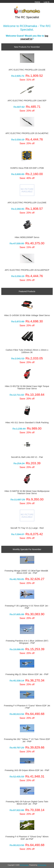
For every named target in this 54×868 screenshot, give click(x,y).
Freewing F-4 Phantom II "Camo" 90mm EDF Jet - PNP (27, 707)
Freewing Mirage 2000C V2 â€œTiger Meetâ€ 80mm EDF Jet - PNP (27, 572)
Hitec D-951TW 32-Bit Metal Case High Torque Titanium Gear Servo (27, 387)
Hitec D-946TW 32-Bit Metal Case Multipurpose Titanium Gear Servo (27, 492)
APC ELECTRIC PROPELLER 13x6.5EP (27, 101)
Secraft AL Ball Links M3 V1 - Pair (27, 457)
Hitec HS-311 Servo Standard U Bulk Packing (27, 423)
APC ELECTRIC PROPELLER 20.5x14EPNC (27, 133)
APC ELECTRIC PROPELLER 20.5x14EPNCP (27, 270)
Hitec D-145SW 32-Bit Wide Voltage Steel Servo (27, 315)
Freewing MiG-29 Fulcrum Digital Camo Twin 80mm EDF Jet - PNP (27, 803)
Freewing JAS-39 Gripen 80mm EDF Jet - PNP (27, 770)
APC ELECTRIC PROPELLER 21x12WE (27, 203)
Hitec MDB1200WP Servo (27, 237)
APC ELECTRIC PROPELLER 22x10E (27, 70)
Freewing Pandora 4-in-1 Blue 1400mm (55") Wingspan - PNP (27, 642)
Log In (47, 2)
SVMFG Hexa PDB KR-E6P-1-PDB (27, 168)
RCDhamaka (24, 865)
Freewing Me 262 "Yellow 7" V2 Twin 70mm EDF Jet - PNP (27, 740)
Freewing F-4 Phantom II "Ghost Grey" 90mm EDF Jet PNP (27, 838)
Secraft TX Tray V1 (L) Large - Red (27, 528)
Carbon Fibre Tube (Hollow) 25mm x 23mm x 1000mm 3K (27, 351)
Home (37, 2)
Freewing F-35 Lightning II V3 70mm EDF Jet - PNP (27, 607)
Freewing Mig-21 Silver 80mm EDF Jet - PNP (27, 674)
